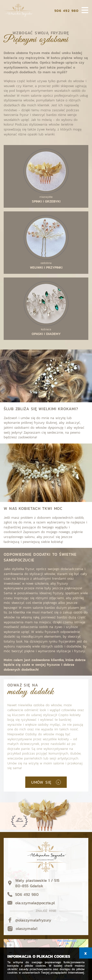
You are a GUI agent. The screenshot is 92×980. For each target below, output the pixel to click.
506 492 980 (67, 11)
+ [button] (10, 946)
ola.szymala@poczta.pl (35, 903)
